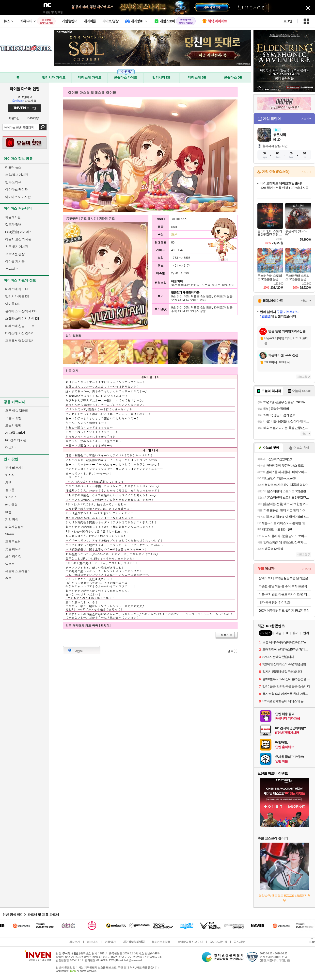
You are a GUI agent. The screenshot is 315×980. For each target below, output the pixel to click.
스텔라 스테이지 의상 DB (22, 318)
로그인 (288, 21)
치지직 (10, 475)
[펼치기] (105, 625)
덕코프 (10, 564)
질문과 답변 (13, 224)
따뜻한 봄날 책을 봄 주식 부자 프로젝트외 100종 (285, 586)
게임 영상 (12, 519)
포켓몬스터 (13, 542)
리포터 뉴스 (13, 167)
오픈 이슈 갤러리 (17, 411)
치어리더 (11, 497)
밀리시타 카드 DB (17, 296)
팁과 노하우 (13, 182)
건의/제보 (12, 269)
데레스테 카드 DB (17, 289)
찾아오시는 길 (218, 942)
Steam (9, 534)
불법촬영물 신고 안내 (190, 942)
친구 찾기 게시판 (17, 247)
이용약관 (110, 942)
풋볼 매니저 (13, 549)
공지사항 (239, 942)
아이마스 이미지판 (18, 197)
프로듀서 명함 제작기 (20, 341)
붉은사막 (280, 135)
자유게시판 (13, 217)
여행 (8, 512)
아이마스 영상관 (16, 189)
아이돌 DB (12, 304)
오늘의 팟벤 (13, 425)
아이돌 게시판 (15, 261)
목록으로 (227, 635)
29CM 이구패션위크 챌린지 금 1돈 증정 (284, 611)
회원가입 (14, 118)
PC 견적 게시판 (16, 440)
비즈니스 (92, 942)
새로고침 (302, 377)
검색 (43, 127)
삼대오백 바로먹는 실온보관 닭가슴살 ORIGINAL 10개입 (285, 578)
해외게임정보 (14, 527)
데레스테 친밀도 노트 (20, 326)
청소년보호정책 (161, 942)
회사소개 (75, 942)
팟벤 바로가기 (15, 468)
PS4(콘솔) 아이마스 (19, 232)
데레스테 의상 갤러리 (20, 333)
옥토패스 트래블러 (18, 571)
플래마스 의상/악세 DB (21, 311)
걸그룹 (10, 490)
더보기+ (306, 119)
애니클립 (11, 505)
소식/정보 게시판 (17, 175)
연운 (8, 579)
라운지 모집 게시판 (18, 239)
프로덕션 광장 (15, 254)
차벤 (8, 482)
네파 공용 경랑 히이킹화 (274, 602)
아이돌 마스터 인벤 (24, 89)
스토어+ (306, 172)
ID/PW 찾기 (34, 118)
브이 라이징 (13, 556)
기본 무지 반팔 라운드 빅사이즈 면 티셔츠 (285, 594)
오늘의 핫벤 (13, 418)
